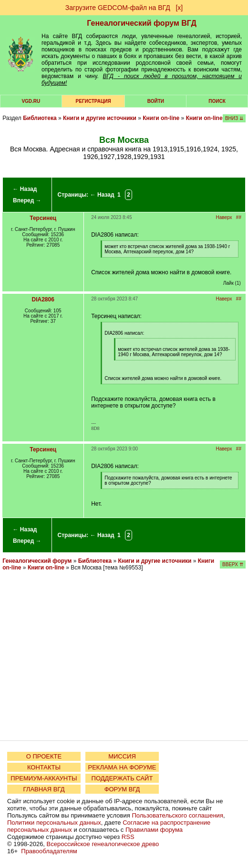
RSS (128, 837)
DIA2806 (43, 299)
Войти (156, 101)
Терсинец (43, 218)
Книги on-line (161, 118)
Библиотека (40, 118)
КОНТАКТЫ (44, 767)
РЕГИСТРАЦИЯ (93, 101)
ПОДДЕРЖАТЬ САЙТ (122, 778)
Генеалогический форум (37, 561)
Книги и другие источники (100, 118)
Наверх (224, 217)
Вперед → (27, 200)
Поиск (217, 101)
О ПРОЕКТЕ (44, 756)
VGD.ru (31, 101)
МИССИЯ (122, 756)
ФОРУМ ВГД (122, 789)
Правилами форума (154, 830)
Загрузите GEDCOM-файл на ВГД (118, 8)
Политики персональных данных (54, 823)
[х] (179, 8)
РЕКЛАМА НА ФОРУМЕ (122, 767)
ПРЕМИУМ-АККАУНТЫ (44, 778)
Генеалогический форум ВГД (142, 23)
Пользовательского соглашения (177, 815)
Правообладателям (49, 851)
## (239, 217)
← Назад (25, 189)
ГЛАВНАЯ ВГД (44, 789)
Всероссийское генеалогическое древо (103, 844)
